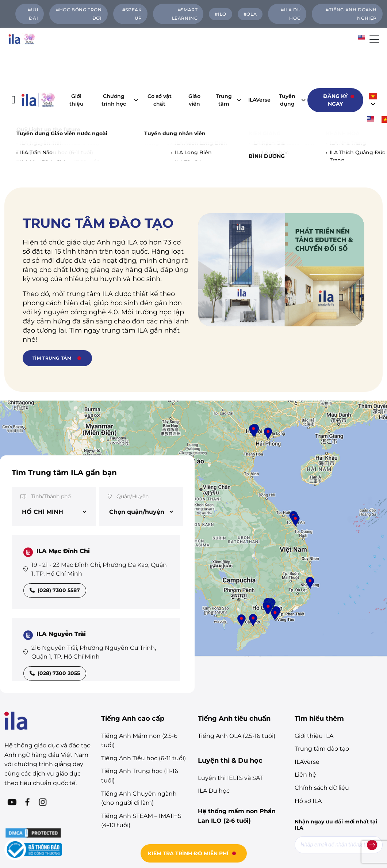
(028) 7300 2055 (55, 587)
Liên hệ (305, 689)
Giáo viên (194, 57)
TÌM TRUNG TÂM (52, 272)
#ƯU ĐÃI (33, 14)
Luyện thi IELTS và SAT (230, 692)
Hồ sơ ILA (308, 715)
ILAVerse (261, 57)
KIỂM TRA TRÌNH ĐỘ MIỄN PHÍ (188, 853)
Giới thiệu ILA (314, 650)
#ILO (220, 14)
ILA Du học (214, 705)
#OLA (250, 14)
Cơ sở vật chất (160, 57)
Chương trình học (118, 57)
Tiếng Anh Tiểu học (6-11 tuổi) (143, 672)
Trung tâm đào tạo (322, 663)
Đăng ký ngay (335, 57)
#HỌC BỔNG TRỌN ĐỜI (79, 14)
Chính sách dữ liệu (322, 702)
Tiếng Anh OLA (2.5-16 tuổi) (237, 650)
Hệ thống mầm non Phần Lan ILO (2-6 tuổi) (237, 730)
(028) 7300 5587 (55, 504)
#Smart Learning (185, 14)
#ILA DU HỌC (291, 14)
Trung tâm (226, 57)
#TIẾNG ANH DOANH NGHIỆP (351, 14)
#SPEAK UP (132, 14)
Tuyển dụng (290, 57)
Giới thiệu (76, 57)
